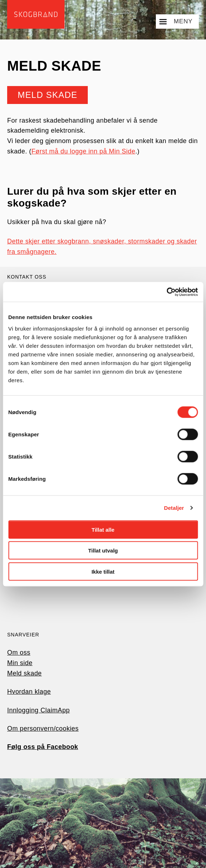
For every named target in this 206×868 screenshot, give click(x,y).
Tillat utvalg (103, 551)
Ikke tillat (103, 571)
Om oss (19, 653)
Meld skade (48, 95)
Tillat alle (103, 529)
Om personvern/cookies (43, 729)
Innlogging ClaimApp (39, 710)
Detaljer (174, 508)
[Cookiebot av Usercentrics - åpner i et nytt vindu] (166, 292)
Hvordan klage (29, 692)
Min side (20, 663)
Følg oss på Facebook (43, 747)
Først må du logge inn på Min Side (83, 151)
